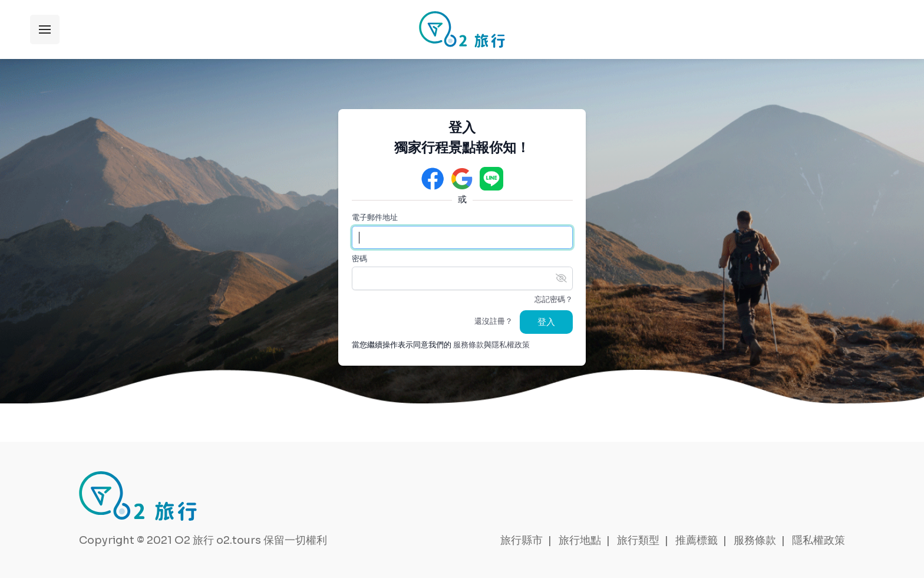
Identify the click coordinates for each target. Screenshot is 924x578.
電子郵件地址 (375, 218)
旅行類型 (638, 540)
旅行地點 (580, 540)
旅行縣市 (522, 540)
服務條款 (468, 345)
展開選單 (45, 29)
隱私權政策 (511, 345)
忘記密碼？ (554, 300)
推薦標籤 (697, 540)
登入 (546, 322)
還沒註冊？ (494, 321)
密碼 (359, 259)
